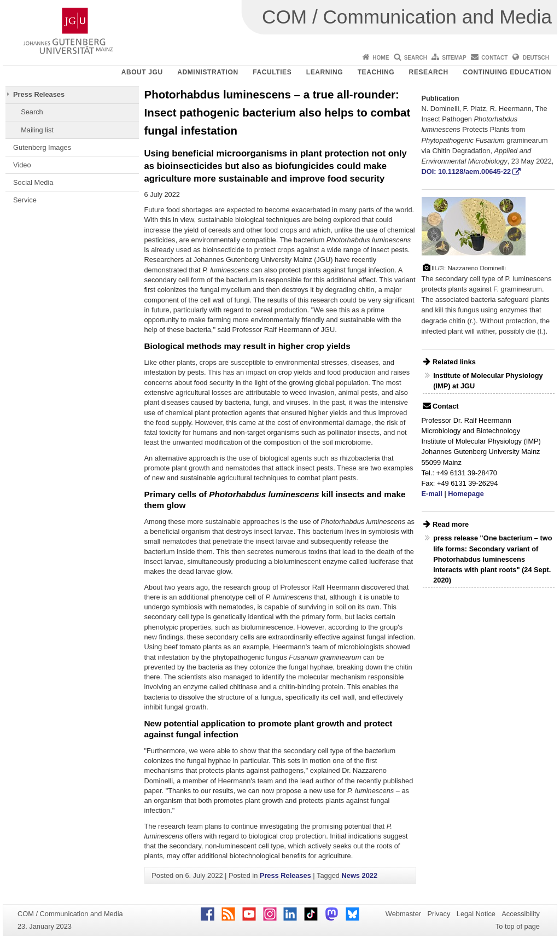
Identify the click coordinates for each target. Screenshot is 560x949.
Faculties (272, 72)
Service (25, 200)
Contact (494, 58)
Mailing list (37, 130)
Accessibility (521, 914)
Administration (208, 72)
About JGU (142, 72)
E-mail (432, 494)
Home (381, 58)
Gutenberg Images (42, 147)
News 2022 (360, 875)
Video (22, 165)
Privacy (439, 914)
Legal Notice (476, 914)
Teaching (376, 72)
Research (429, 72)
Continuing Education (507, 72)
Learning (325, 72)
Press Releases (39, 94)
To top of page (518, 926)
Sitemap (454, 58)
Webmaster (403, 914)
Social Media (33, 182)
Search (416, 58)
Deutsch (536, 58)
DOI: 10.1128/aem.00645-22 (466, 171)
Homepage (466, 494)
